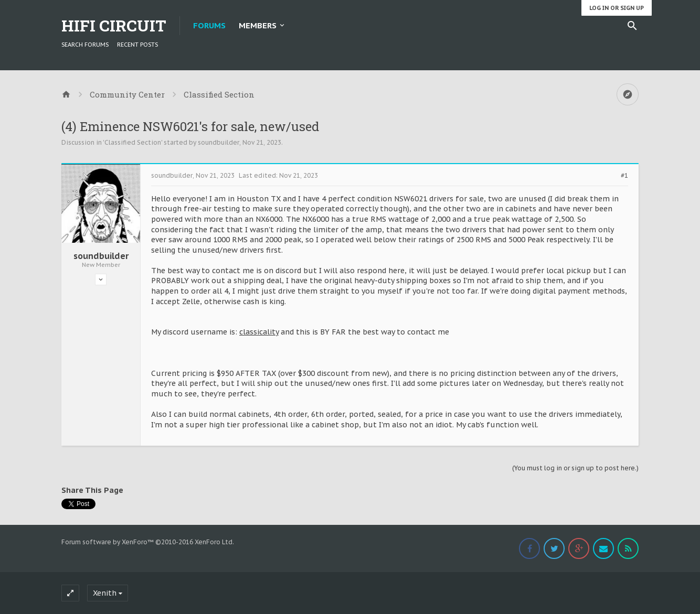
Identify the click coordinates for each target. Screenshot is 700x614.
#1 (624, 176)
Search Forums (85, 45)
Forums (209, 25)
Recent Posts (137, 45)
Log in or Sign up (617, 8)
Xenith (105, 593)
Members (258, 25)
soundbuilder (219, 142)
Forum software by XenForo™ (148, 542)
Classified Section (133, 142)
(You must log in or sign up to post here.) (575, 468)
